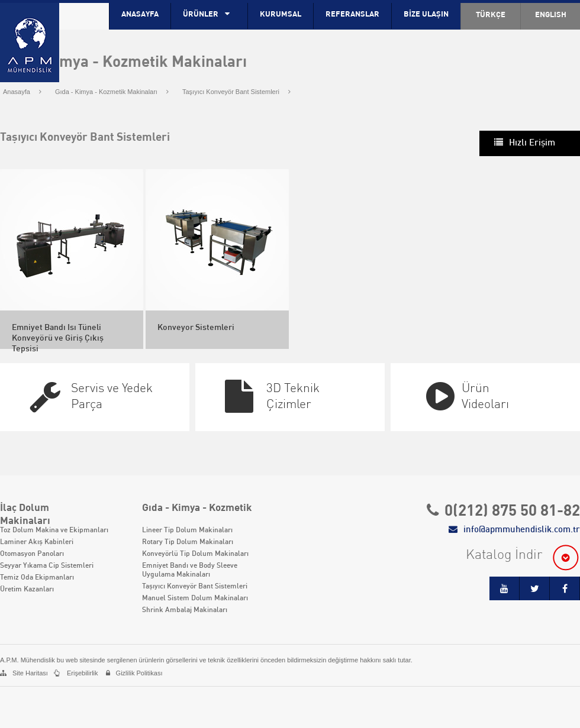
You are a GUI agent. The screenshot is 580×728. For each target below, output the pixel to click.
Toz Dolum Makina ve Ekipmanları (54, 530)
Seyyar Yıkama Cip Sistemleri (47, 566)
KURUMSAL (281, 14)
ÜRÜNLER (209, 14)
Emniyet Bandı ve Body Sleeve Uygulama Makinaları (190, 570)
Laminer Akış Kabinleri (37, 542)
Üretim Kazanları (27, 590)
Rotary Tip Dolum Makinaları (188, 542)
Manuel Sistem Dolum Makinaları (195, 598)
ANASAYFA (140, 14)
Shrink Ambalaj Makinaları (185, 610)
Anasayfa (22, 92)
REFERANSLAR (352, 14)
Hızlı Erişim (533, 143)
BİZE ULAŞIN (426, 14)
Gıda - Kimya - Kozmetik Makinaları (112, 92)
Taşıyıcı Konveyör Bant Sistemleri (236, 92)
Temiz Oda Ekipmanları (37, 578)
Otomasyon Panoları (32, 554)
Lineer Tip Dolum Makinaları (187, 530)
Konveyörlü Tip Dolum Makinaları (195, 554)
